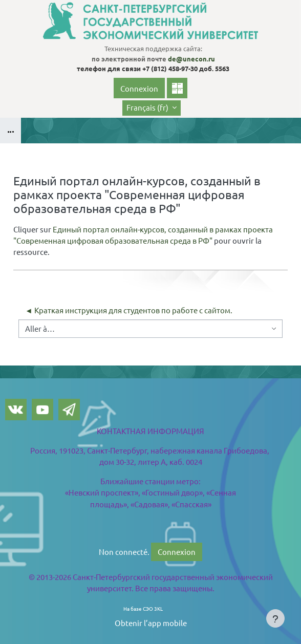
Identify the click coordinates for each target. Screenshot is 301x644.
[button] (152, 108)
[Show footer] (275, 618)
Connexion (139, 88)
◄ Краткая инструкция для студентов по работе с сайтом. (129, 310)
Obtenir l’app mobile (151, 623)
